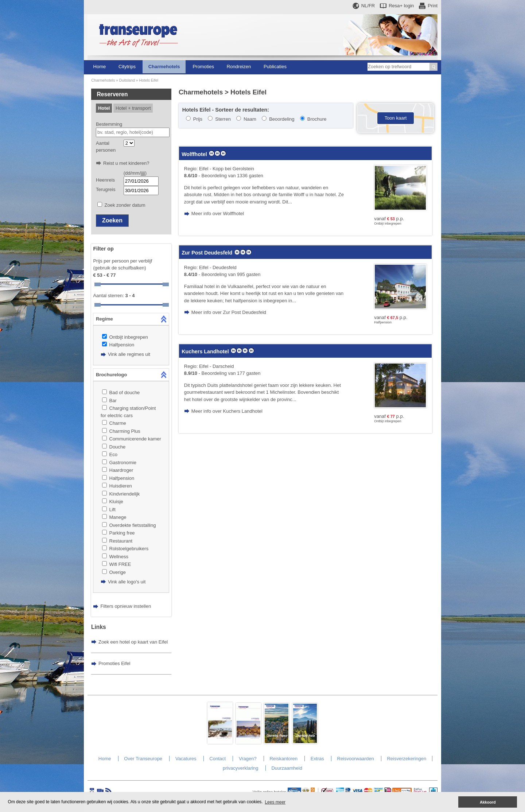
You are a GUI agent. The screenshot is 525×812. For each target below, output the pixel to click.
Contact (217, 759)
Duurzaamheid (287, 768)
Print (433, 6)
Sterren (223, 119)
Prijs (198, 119)
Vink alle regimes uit (129, 354)
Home (100, 67)
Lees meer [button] (275, 802)
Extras (317, 759)
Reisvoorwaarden (356, 759)
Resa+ (401, 6)
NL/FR (368, 6)
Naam (250, 119)
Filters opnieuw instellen (126, 606)
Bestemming (109, 124)
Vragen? (248, 759)
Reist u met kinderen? (126, 163)
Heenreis (105, 180)
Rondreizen (239, 67)
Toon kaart (396, 118)
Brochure (317, 119)
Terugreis (106, 189)
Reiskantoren (283, 759)
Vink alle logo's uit (127, 582)
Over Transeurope (143, 759)
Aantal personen (106, 147)
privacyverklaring (241, 768)
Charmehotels (164, 67)
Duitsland (127, 80)
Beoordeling (282, 119)
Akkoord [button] (488, 802)
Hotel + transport (133, 108)
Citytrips (127, 67)
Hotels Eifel (149, 80)
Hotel (104, 108)
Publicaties (275, 67)
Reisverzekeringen (407, 759)
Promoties (203, 67)
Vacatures (186, 759)
